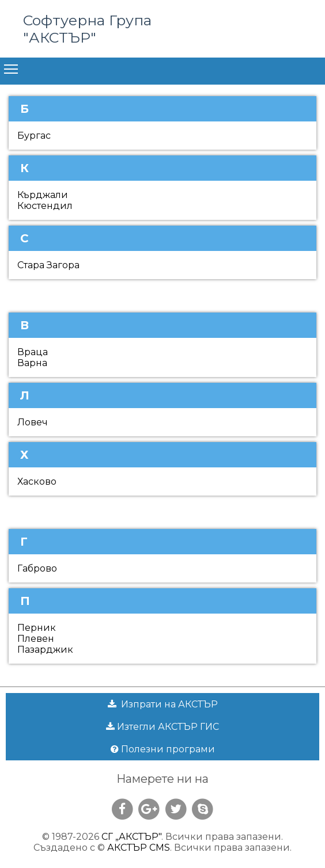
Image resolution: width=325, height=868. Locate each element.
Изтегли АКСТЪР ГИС (162, 727)
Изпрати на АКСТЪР (163, 704)
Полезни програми (163, 749)
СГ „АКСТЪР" (131, 837)
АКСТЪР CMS (139, 848)
